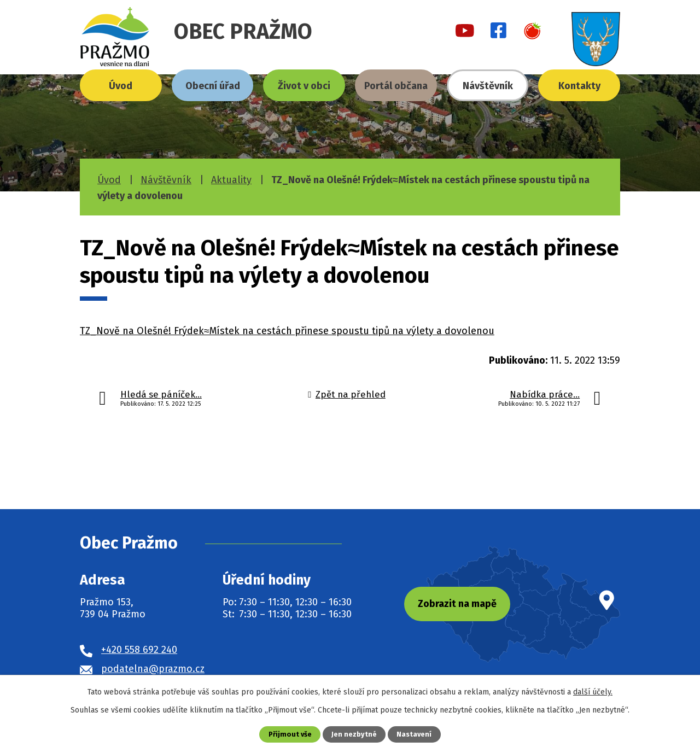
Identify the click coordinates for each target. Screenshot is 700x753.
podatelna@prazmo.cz (153, 669)
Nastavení (414, 734)
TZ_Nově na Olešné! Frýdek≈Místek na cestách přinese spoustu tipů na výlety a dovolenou (287, 331)
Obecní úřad (213, 86)
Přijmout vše (290, 734)
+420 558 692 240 (139, 650)
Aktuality (231, 180)
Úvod (121, 86)
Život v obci (304, 86)
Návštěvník (488, 86)
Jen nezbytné (354, 734)
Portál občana (396, 86)
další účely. (593, 692)
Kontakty (579, 86)
